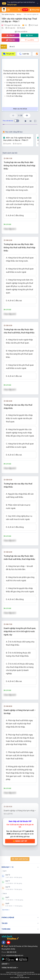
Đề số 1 (4, 47)
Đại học (19, 14)
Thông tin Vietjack (10, 968)
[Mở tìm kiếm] (19, 10)
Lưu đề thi (29, 40)
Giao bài (11, 40)
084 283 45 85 (12, 952)
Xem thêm (6, 910)
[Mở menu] (9, 10)
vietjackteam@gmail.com (15, 955)
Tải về (29, 35)
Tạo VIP (25, 10)
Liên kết (5, 964)
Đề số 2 (12, 47)
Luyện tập (24, 54)
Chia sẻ (11, 35)
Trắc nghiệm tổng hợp (8, 14)
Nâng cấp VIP (20, 841)
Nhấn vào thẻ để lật (20, 109)
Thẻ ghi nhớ (9, 54)
